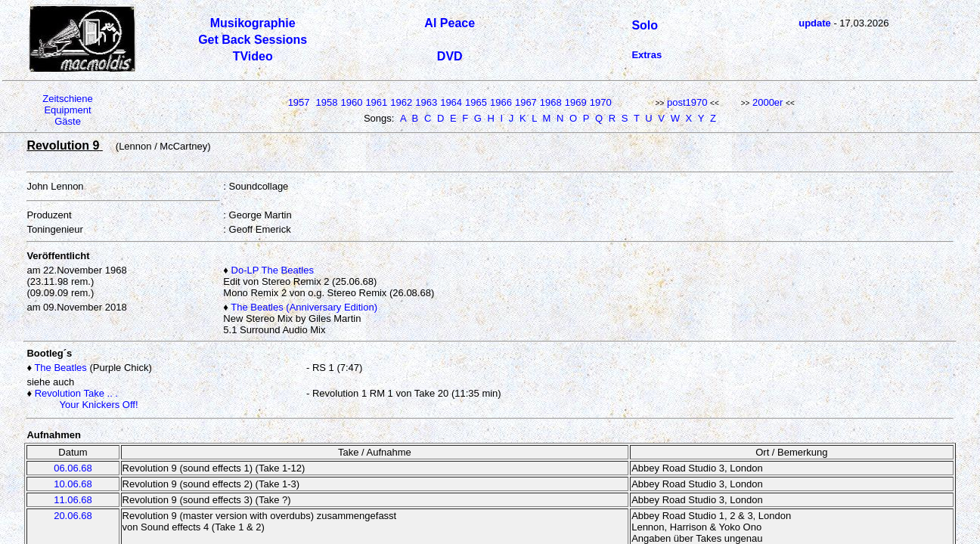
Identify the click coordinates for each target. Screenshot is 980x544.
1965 (476, 102)
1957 (299, 102)
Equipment (67, 110)
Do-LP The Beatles (273, 270)
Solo (645, 25)
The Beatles (60, 368)
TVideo (253, 56)
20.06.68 (73, 516)
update (815, 23)
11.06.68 (73, 500)
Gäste (68, 121)
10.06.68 (73, 484)
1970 (601, 102)
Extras (647, 55)
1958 (327, 102)
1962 (401, 102)
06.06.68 (73, 468)
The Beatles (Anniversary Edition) (304, 307)
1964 (451, 102)
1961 (376, 102)
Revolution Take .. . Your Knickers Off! (82, 399)
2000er (768, 102)
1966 (501, 102)
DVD (450, 56)
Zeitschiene (67, 99)
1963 (426, 102)
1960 (351, 102)
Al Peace (450, 23)
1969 (576, 102)
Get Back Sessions (253, 40)
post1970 (687, 102)
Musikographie (253, 23)
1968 (551, 102)
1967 (526, 102)
